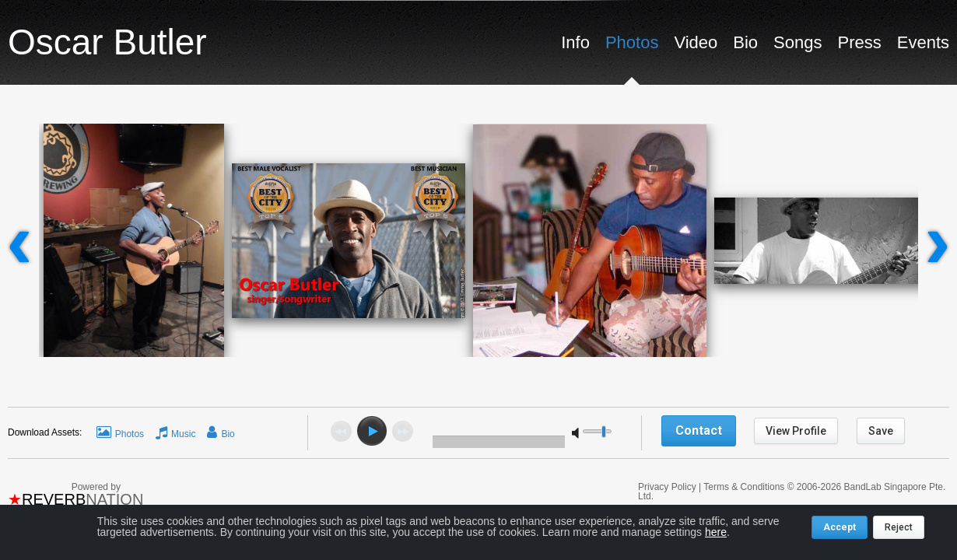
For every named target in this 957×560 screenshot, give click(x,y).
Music (183, 434)
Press (859, 42)
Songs (797, 42)
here (716, 532)
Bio (745, 42)
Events (923, 42)
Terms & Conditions (744, 487)
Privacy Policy (668, 487)
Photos (632, 42)
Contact (699, 430)
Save (881, 431)
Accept (840, 527)
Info (575, 42)
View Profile (796, 431)
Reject (899, 527)
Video (696, 42)
